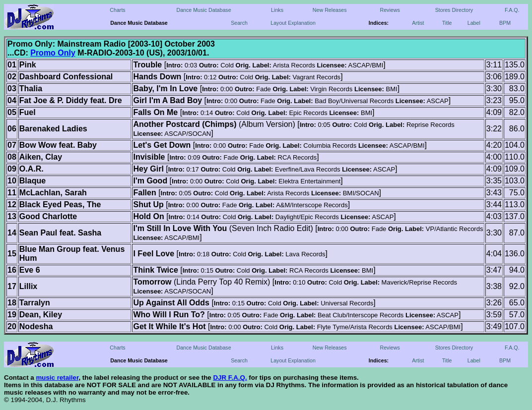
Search (239, 23)
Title (447, 23)
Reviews (390, 10)
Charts (117, 10)
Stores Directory (454, 10)
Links (277, 10)
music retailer (57, 378)
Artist (418, 23)
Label (474, 23)
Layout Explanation (293, 23)
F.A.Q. (512, 10)
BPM (505, 23)
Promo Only (53, 53)
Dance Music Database (203, 10)
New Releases (330, 10)
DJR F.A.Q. (230, 378)
